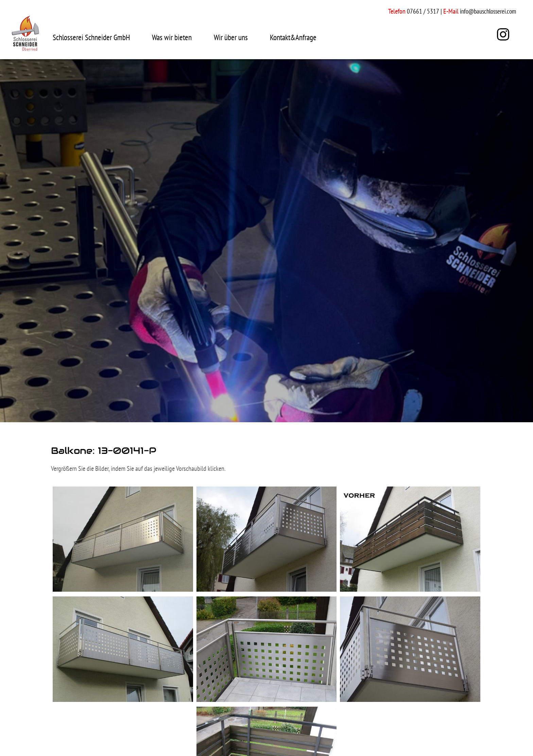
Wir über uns (231, 37)
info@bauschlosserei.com (488, 11)
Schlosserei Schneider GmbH (91, 37)
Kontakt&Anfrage (293, 37)
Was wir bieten (172, 37)
